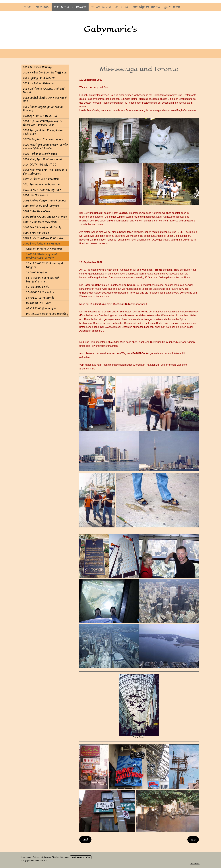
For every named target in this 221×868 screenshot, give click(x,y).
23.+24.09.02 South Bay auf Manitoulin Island (42, 280)
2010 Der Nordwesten (36, 195)
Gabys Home (172, 7)
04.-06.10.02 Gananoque (41, 308)
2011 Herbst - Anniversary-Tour (42, 190)
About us (122, 7)
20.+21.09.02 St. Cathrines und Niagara (44, 265)
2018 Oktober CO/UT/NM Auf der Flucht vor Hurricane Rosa (43, 123)
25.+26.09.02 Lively (38, 287)
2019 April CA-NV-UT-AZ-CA (40, 116)
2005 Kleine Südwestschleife (40, 222)
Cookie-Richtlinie (53, 857)
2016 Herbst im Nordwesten (40, 154)
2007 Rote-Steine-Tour (37, 211)
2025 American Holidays (38, 67)
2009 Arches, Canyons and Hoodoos (45, 200)
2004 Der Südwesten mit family (42, 227)
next (193, 839)
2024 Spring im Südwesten (39, 78)
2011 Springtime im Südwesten (42, 184)
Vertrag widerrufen (81, 857)
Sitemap (65, 857)
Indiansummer (101, 7)
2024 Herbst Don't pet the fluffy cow (45, 72)
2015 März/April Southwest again (43, 159)
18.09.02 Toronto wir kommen (44, 249)
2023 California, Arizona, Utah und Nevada (44, 90)
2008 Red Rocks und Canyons (41, 206)
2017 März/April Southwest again (43, 139)
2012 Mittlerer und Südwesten (41, 179)
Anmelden (195, 863)
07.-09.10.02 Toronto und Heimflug (47, 314)
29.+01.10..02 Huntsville (40, 298)
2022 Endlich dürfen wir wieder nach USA (45, 100)
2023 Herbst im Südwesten (39, 83)
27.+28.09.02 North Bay (40, 292)
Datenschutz (38, 857)
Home (28, 7)
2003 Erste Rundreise (36, 233)
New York (43, 7)
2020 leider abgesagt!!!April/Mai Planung (43, 109)
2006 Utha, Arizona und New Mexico (45, 217)
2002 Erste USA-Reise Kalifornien (43, 238)
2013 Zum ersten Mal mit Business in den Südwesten (45, 172)
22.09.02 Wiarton (36, 272)
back (85, 839)
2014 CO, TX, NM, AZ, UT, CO (40, 165)
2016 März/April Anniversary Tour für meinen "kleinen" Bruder (45, 147)
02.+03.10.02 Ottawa (39, 303)
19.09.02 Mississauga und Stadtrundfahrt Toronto (41, 256)
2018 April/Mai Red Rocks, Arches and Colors (43, 132)
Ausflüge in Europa (146, 7)
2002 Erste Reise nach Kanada (41, 244)
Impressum (26, 857)
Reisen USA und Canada (70, 7)
